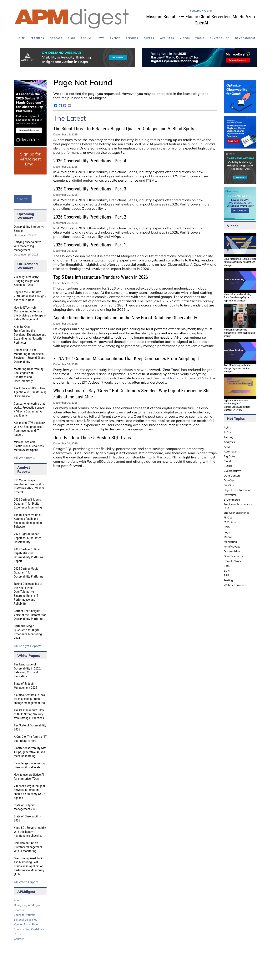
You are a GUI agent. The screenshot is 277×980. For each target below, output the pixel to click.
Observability (232, 551)
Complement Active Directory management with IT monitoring (28, 847)
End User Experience (237, 513)
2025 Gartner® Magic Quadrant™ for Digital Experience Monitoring (28, 503)
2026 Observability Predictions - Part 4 (90, 161)
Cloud (227, 461)
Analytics (229, 442)
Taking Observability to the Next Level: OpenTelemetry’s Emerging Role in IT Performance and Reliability (28, 594)
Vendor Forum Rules (26, 924)
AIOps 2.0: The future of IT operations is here (30, 739)
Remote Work (232, 561)
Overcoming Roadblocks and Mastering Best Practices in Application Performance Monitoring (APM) (29, 866)
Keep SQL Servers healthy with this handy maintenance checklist (30, 832)
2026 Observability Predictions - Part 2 (90, 217)
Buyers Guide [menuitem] (220, 38)
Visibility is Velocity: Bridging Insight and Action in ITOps (26, 281)
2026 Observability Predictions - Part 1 (90, 245)
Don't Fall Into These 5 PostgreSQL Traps (92, 438)
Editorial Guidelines (25, 920)
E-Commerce (232, 500)
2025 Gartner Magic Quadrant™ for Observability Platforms (28, 573)
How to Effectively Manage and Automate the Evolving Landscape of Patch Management (30, 313)
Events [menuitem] (115, 38)
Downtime (230, 495)
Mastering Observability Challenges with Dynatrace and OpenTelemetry (29, 375)
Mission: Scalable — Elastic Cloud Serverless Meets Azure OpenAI (29, 446)
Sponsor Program (25, 915)
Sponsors (20, 910)
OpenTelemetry (233, 556)
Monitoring (230, 542)
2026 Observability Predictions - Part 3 (90, 189)
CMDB (228, 466)
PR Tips (19, 934)
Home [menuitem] (21, 38)
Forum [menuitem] (86, 38)
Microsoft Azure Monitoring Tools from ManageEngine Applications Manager (237, 297)
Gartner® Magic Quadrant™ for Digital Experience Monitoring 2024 (28, 632)
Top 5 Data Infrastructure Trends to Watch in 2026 (101, 277)
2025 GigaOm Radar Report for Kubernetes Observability (28, 538)
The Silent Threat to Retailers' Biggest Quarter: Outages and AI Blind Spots (124, 129)
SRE (226, 575)
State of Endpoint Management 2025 (25, 807)
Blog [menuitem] (72, 38)
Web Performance (235, 585)
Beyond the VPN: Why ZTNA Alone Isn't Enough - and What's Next (30, 296)
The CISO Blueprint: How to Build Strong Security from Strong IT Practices (29, 714)
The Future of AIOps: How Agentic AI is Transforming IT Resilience (30, 392)
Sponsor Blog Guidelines (29, 929)
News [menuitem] (101, 38)
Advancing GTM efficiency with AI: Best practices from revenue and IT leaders (30, 429)
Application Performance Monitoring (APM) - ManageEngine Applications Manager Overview (237, 405)
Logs (227, 532)
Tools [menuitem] (200, 38)
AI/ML (227, 427)
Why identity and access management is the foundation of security (240, 333)
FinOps (228, 518)
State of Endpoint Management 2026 (25, 686)
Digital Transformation (237, 490)
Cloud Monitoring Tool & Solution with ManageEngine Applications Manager (240, 262)
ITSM (227, 527)
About (18, 900)
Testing (228, 580)
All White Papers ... (28, 882)
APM (227, 447)
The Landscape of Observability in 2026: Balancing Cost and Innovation (27, 670)
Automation (231, 452)
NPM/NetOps (232, 547)
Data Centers (232, 476)
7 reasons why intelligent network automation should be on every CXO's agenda (30, 792)
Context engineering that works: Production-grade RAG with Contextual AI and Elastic (29, 409)
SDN (227, 571)
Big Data (229, 456)
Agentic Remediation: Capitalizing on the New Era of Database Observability (125, 318)
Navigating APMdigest (28, 905)
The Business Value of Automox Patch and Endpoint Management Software (28, 521)
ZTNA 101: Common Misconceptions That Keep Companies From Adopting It (126, 359)
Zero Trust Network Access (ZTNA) (181, 378)
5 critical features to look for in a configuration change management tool (30, 699)
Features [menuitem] (37, 38)
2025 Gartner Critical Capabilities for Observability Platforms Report (28, 555)
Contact (19, 939)
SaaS (227, 566)
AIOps (228, 432)
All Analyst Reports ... (29, 646)
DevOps (229, 485)
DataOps (229, 480)
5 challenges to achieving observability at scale (30, 765)
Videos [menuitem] (185, 38)
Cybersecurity (232, 471)
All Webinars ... (25, 458)
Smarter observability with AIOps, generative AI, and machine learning (30, 752)
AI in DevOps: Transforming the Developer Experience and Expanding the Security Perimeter (30, 335)
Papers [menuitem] (149, 38)
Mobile (228, 537)
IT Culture (230, 522)
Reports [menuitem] (132, 38)
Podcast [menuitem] (56, 38)
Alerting (229, 437)
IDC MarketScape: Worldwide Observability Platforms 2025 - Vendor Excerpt (29, 486)
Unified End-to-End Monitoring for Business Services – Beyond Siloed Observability (30, 356)
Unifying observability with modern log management (27, 246)
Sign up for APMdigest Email (30, 159)
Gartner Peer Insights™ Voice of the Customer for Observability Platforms (30, 615)
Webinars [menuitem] (167, 38)
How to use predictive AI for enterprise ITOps (29, 777)
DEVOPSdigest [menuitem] (245, 38)
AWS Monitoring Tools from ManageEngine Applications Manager (237, 368)
